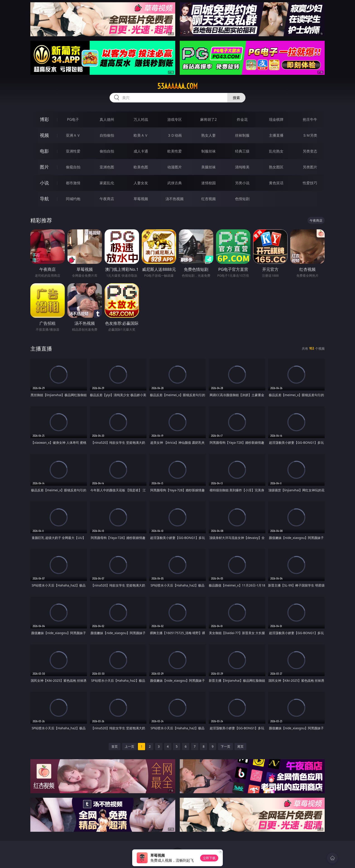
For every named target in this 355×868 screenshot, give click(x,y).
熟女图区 (276, 167)
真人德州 (107, 119)
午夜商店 (107, 199)
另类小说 (242, 183)
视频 (44, 135)
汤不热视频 (175, 199)
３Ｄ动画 (175, 135)
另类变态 (310, 151)
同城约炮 (73, 199)
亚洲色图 (107, 167)
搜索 (236, 98)
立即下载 (209, 858)
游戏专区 (175, 119)
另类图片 (310, 167)
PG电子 (73, 119)
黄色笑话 (276, 183)
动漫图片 (175, 167)
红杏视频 (209, 199)
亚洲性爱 (73, 151)
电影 (44, 151)
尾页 (240, 746)
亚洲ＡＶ (73, 135)
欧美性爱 (175, 151)
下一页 (225, 746)
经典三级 (242, 151)
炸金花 (242, 119)
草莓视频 (141, 199)
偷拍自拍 (107, 151)
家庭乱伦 (107, 183)
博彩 (44, 119)
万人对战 (141, 119)
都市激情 (73, 183)
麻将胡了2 (208, 119)
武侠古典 (175, 183)
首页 (115, 746)
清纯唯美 (242, 167)
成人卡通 (141, 151)
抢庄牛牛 (310, 119)
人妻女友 (141, 183)
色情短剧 (242, 199)
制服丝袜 (209, 151)
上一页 (130, 746)
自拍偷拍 (107, 135)
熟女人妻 (209, 135)
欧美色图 (141, 167)
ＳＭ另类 (310, 135)
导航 (44, 199)
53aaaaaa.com (177, 86)
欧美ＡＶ (141, 135)
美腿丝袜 (209, 167)
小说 (44, 183)
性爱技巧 (310, 183)
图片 (44, 167)
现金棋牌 (276, 119)
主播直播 (276, 135)
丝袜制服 (242, 135)
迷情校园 (209, 183)
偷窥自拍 (73, 167)
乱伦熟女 (276, 151)
